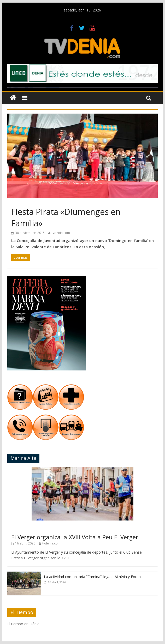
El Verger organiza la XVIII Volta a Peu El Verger (75, 537)
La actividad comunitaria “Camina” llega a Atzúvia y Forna (92, 577)
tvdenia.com (61, 233)
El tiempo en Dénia (23, 624)
